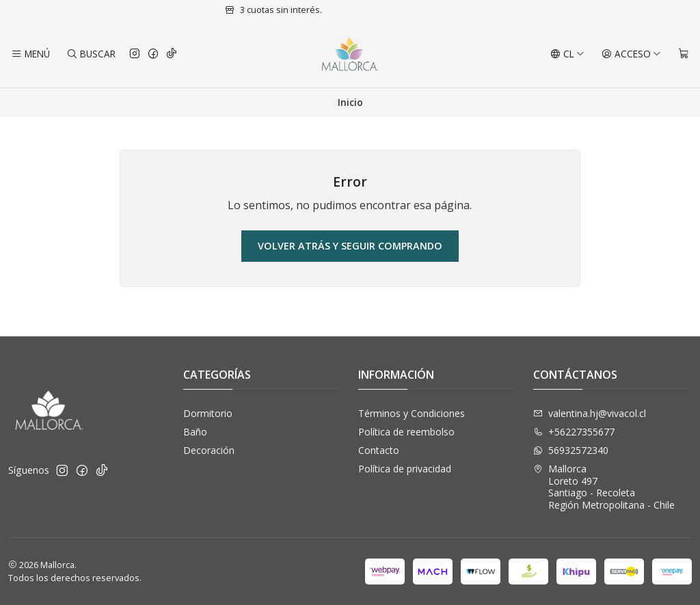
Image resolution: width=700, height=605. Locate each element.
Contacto (379, 450)
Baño (195, 432)
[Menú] (30, 54)
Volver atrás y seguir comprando (350, 246)
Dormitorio (208, 413)
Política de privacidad (405, 469)
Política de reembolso (406, 432)
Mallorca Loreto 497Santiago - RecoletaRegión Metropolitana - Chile (604, 487)
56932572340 (571, 450)
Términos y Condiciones (412, 413)
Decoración (209, 450)
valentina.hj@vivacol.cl (590, 413)
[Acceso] (631, 54)
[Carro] (684, 54)
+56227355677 (574, 432)
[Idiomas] (567, 54)
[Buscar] (90, 54)
